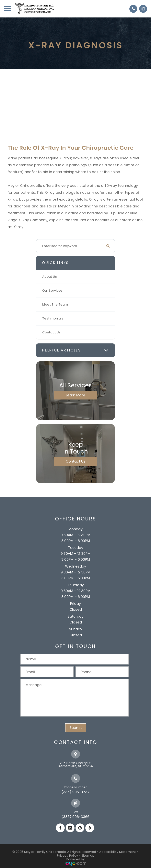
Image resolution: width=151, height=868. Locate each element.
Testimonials (53, 318)
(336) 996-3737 (75, 792)
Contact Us (51, 332)
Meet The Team (55, 304)
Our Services (52, 291)
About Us (50, 277)
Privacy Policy (67, 856)
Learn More (75, 395)
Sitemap (88, 856)
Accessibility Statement (118, 852)
